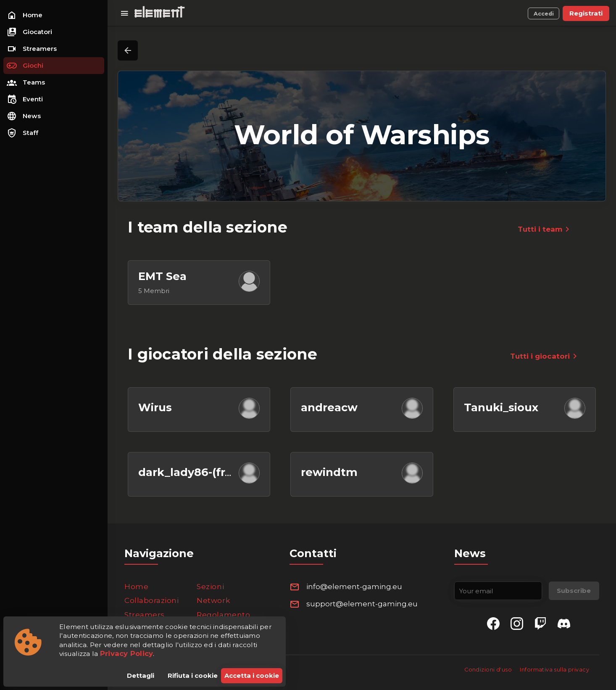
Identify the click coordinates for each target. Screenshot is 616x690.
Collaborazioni (151, 600)
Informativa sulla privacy (554, 670)
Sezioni (210, 587)
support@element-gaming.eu (362, 604)
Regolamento (223, 615)
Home (136, 587)
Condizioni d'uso (489, 670)
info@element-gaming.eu (354, 587)
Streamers (145, 615)
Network (213, 600)
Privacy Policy (127, 653)
